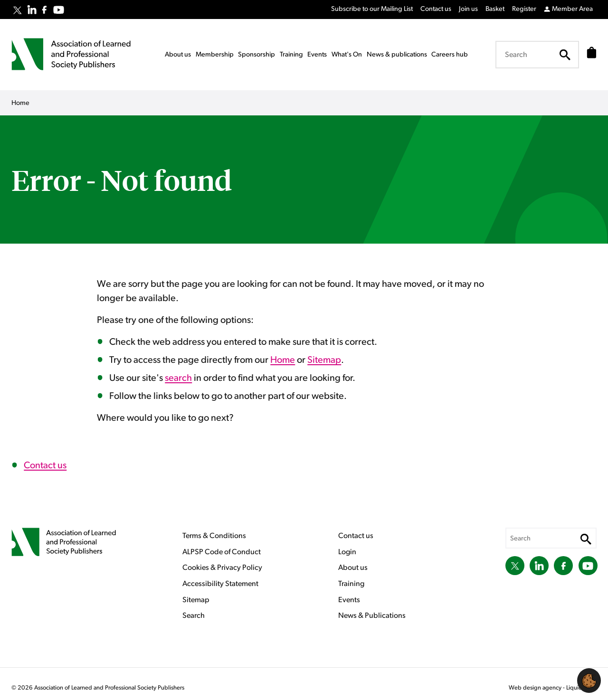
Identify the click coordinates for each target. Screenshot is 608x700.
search (178, 378)
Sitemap (324, 360)
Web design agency (536, 688)
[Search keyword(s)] (534, 55)
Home (283, 360)
